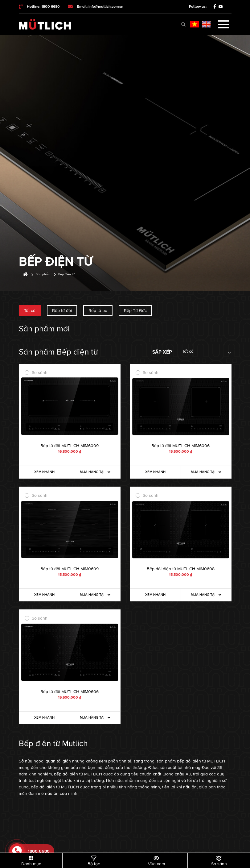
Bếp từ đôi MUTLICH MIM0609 (70, 569)
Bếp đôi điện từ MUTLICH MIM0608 (181, 569)
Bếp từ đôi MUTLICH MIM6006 (180, 446)
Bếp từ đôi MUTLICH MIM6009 (70, 446)
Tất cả (30, 311)
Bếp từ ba (98, 311)
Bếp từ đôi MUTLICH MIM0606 (70, 692)
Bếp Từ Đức (135, 311)
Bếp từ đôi (62, 311)
